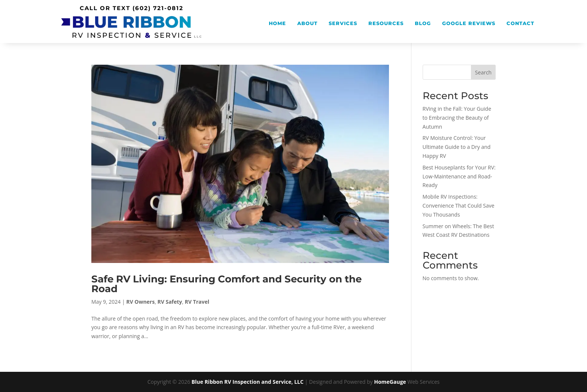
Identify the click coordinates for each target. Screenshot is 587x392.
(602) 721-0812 (158, 8)
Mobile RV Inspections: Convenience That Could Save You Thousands (459, 206)
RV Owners (140, 302)
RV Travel (197, 302)
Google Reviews (469, 23)
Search (483, 72)
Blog (423, 23)
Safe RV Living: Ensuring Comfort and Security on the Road (226, 284)
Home (277, 23)
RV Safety (170, 302)
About (307, 23)
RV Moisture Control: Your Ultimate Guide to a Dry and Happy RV (457, 147)
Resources (386, 23)
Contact (520, 23)
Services (343, 23)
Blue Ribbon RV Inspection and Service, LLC (248, 382)
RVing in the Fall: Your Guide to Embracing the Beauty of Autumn (457, 118)
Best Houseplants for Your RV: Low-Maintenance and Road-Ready (459, 176)
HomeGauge (390, 382)
